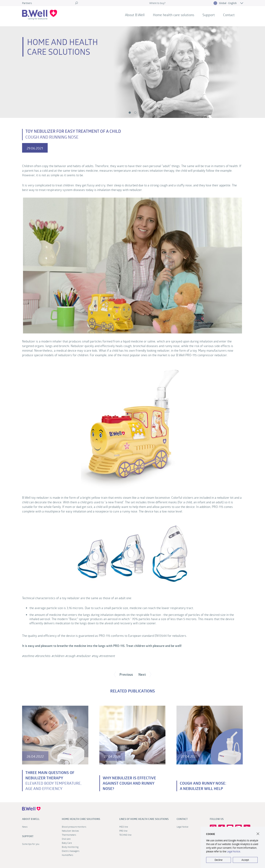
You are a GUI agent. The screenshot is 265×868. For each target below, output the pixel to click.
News (25, 827)
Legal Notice (182, 827)
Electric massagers (71, 851)
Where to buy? (157, 3)
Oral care (66, 839)
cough (71, 656)
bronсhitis (44, 656)
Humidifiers (67, 855)
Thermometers (69, 835)
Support (209, 15)
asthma (29, 656)
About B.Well (135, 15)
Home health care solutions (174, 15)
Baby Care (67, 843)
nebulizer (85, 656)
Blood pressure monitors (74, 827)
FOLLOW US (217, 819)
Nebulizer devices (70, 831)
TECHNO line (125, 835)
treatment (108, 656)
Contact (229, 15)
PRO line (123, 831)
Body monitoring (70, 847)
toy (96, 656)
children (59, 656)
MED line (124, 827)
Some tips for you (31, 844)
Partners (27, 3)
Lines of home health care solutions (144, 819)
